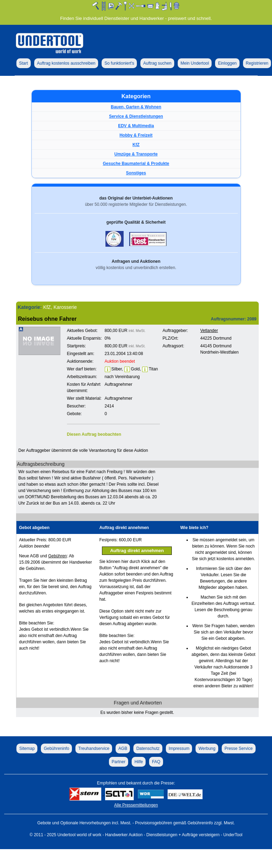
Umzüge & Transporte (136, 154)
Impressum (179, 748)
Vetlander (209, 331)
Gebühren (57, 556)
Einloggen (227, 63)
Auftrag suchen (157, 63)
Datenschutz (148, 748)
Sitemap (27, 748)
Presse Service (239, 748)
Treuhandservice (94, 748)
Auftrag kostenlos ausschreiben (66, 63)
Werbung (207, 748)
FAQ (156, 762)
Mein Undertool (195, 63)
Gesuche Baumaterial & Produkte (136, 164)
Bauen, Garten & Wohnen (136, 107)
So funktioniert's (119, 63)
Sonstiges (136, 173)
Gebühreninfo (56, 748)
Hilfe (139, 762)
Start (24, 63)
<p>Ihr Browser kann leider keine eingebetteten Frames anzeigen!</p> (206, 386)
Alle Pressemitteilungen (136, 805)
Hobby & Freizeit (136, 135)
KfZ (136, 145)
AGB (123, 748)
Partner (119, 762)
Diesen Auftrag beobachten (94, 434)
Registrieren (257, 63)
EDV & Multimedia (136, 126)
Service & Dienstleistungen (136, 116)
